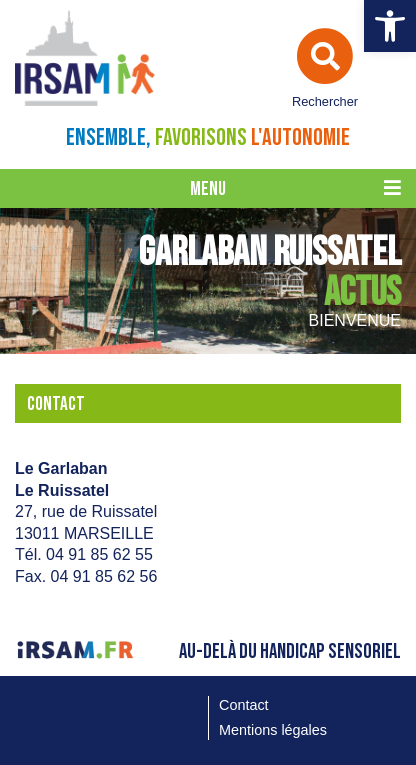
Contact (244, 705)
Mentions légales (273, 730)
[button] (390, 26)
